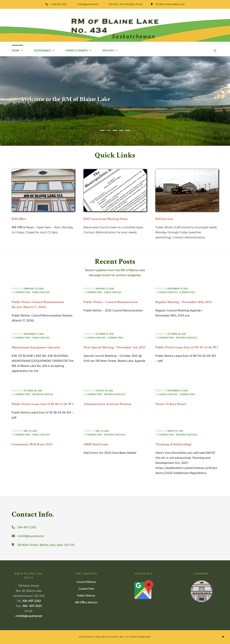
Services (108, 51)
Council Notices (168, 292)
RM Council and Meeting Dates (106, 219)
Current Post (23, 292)
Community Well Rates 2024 (32, 444)
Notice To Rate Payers (171, 404)
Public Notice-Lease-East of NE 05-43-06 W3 (187, 347)
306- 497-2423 (32, 606)
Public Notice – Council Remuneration (111, 302)
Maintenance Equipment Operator (36, 347)
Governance (42, 51)
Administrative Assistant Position (107, 404)
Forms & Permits (77, 51)
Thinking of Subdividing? (173, 444)
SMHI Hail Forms (96, 444)
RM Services (164, 219)
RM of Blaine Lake (113, 637)
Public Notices (41, 292)
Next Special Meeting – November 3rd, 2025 (115, 347)
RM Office (19, 219)
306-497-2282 (32, 601)
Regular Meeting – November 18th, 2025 (184, 302)
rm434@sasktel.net (29, 616)
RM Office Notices (187, 338)
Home (15, 51)
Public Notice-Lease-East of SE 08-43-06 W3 (43, 404)
